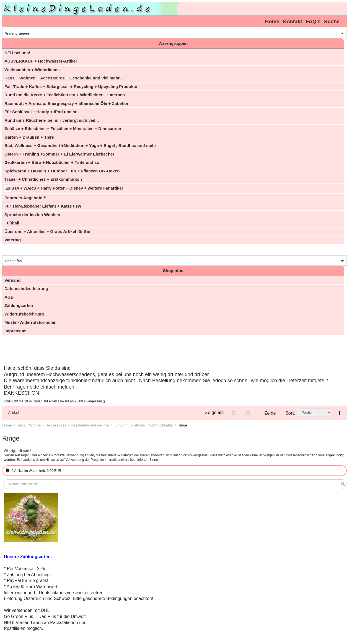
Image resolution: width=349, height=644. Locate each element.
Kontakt (292, 21)
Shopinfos (13, 261)
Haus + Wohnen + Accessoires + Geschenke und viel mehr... (66, 425)
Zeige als (214, 412)
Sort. (290, 413)
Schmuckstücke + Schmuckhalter (146, 425)
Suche (332, 21)
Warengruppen (17, 33)
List (248, 413)
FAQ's (313, 21)
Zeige (270, 413)
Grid (234, 413)
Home (272, 21)
